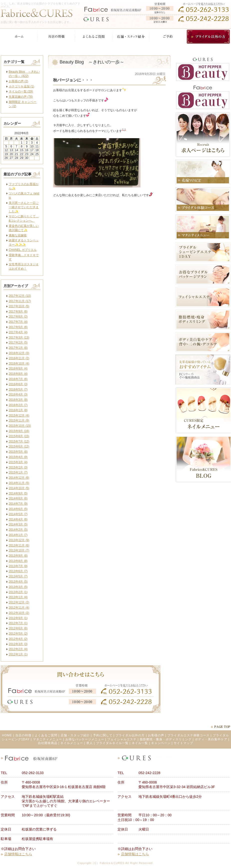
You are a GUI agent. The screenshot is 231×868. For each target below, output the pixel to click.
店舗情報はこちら (18, 854)
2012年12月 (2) (19, 602)
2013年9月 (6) (18, 556)
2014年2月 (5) (18, 530)
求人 (90, 743)
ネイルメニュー (72, 743)
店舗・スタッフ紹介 (75, 735)
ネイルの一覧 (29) (21, 91)
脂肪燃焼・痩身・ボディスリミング (166, 739)
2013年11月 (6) (19, 545)
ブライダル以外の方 (130, 735)
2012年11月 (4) (19, 608)
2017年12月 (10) (20, 296)
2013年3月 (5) (18, 587)
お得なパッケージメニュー (85, 739)
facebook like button (153, 210)
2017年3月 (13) (19, 338)
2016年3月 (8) (18, 400)
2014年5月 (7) (18, 514)
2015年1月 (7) (18, 472)
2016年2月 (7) (18, 405)
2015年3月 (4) (18, 462)
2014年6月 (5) (18, 509)
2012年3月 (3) (18, 644)
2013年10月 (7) (19, 550)
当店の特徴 (23, 735)
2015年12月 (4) (19, 416)
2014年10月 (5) (19, 488)
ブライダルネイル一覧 (112, 743)
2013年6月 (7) (18, 571)
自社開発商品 (48, 743)
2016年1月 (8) (18, 410)
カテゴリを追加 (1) (21, 86)
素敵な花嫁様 (18, 235)
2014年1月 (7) (18, 535)
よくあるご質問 (46, 735)
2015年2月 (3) (18, 467)
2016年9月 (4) (18, 369)
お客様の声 (156, 735)
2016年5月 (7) (18, 390)
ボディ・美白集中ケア (211, 739)
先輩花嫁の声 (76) (21, 97)
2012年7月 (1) (18, 623)
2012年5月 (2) (18, 634)
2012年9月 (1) (18, 618)
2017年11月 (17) (20, 301)
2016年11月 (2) (19, 358)
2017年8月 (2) (18, 317)
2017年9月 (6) (18, 312)
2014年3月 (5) (18, 524)
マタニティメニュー (48, 739)
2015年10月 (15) (20, 426)
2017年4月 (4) (18, 332)
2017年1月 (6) (18, 348)
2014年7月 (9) (18, 504)
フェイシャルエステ (122, 739)
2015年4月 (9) (18, 457)
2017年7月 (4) (18, 322)
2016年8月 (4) (18, 374)
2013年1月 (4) (18, 597)
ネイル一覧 (140, 743)
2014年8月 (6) (18, 498)
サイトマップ (183, 743)
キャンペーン (161, 743)
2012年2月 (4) (18, 649)
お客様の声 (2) (18, 81)
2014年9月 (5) (18, 493)
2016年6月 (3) (18, 384)
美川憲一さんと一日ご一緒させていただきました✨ (24, 207)
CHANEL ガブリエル (23, 250)
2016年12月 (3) (19, 353)
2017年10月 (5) (19, 306)
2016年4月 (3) (18, 395)
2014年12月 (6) (19, 478)
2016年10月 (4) (19, 364)
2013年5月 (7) (18, 576)
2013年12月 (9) (19, 540)
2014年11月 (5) (19, 483)
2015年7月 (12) (19, 441)
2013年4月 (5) (18, 582)
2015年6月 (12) (19, 446)
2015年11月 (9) (19, 421)
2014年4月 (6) (18, 519)
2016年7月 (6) (18, 379)
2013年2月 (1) (18, 592)
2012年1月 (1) (18, 654)
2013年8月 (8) (18, 561)
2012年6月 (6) (18, 628)
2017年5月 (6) (18, 327)
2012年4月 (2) (18, 639)
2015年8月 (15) (19, 436)
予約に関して (103, 735)
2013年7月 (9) (18, 566)
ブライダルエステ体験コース (188, 735)
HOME (7, 735)
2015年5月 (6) (18, 452)
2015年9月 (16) (19, 431)
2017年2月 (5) (18, 343)
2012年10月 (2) (19, 613)
